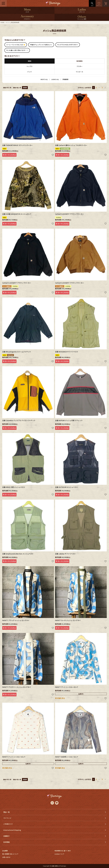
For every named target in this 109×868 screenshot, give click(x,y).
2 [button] (96, 87)
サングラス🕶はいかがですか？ (68, 45)
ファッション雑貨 (82, 19)
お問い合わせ (6, 857)
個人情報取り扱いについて (10, 854)
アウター (80, 66)
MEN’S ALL (44, 79)
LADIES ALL (55, 79)
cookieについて (59, 854)
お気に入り (99, 3)
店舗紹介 (7, 836)
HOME (2, 22)
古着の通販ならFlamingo (59, 866)
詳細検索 (65, 79)
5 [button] (102, 87)
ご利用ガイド (8, 824)
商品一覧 (7, 812)
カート (106, 3)
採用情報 (7, 842)
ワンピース (80, 72)
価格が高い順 (17, 88)
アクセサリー (27, 19)
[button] (105, 88)
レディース (82, 12)
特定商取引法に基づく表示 (63, 851)
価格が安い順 (7, 88)
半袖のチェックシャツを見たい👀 (41, 45)
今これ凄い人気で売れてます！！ (17, 50)
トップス (29, 66)
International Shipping (12, 830)
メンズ (27, 12)
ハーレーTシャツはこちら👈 (16, 45)
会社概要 (5, 851)
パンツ (29, 72)
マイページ (7, 818)
